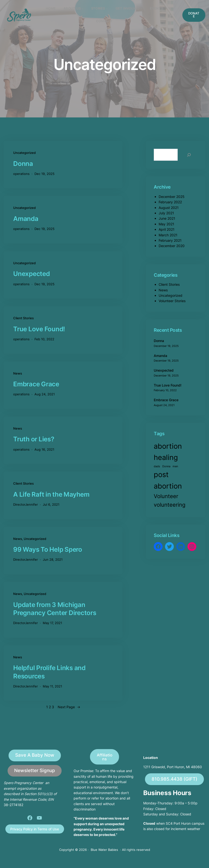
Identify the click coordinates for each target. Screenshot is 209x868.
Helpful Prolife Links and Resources (49, 672)
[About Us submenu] (82, 9)
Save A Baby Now (35, 755)
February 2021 (170, 240)
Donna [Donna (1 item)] (166, 466)
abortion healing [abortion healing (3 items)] (168, 452)
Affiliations (105, 757)
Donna (23, 164)
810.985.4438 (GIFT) (174, 779)
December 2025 (172, 197)
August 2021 (169, 208)
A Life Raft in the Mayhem (51, 494)
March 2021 (168, 235)
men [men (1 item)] (175, 466)
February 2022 (170, 202)
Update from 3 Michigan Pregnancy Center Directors (55, 609)
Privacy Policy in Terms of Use (35, 829)
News (18, 373)
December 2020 (172, 246)
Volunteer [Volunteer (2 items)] (166, 496)
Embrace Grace (36, 384)
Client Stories (23, 318)
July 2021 (166, 213)
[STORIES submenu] (107, 9)
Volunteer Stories (172, 301)
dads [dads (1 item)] (157, 466)
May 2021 (166, 224)
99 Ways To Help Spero (48, 549)
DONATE (194, 15)
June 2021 (167, 218)
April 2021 (167, 229)
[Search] (189, 155)
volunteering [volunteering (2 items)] (170, 505)
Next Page (69, 707)
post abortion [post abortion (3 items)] (168, 480)
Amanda (26, 219)
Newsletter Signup (35, 771)
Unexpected (32, 274)
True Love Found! (39, 329)
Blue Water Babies (104, 850)
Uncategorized (24, 153)
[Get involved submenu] (141, 9)
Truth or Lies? (34, 439)
